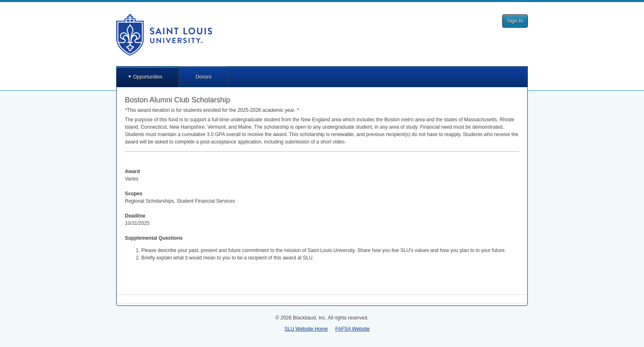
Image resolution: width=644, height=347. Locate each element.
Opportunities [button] (148, 77)
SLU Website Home (306, 329)
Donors (204, 77)
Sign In (515, 21)
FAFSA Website (352, 329)
